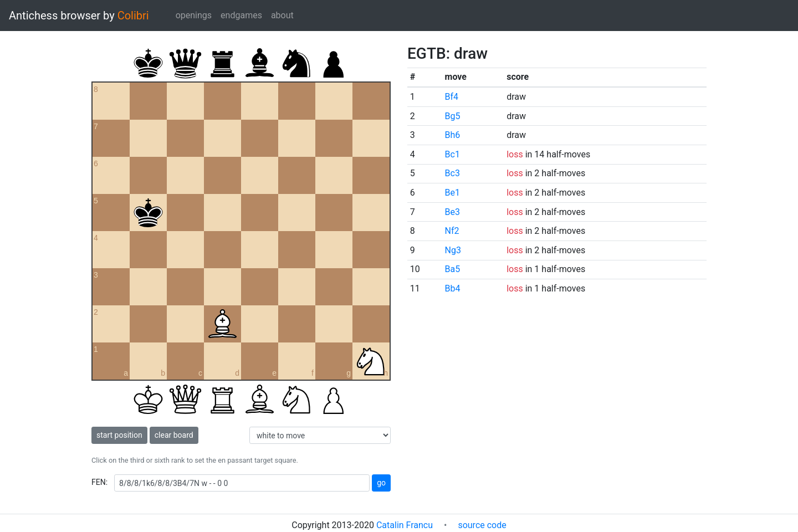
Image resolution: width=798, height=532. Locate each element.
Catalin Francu (405, 525)
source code (482, 525)
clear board (174, 435)
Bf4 (452, 97)
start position (119, 435)
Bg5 (453, 116)
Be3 (452, 212)
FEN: (99, 482)
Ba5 (453, 269)
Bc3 (452, 173)
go (381, 483)
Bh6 (453, 135)
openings (194, 15)
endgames (241, 15)
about (282, 15)
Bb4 (453, 288)
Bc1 (452, 154)
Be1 (452, 193)
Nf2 (452, 231)
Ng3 (453, 250)
